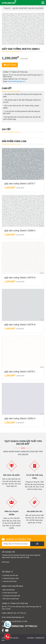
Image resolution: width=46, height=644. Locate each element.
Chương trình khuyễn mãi (12, 596)
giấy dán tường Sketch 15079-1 (20, 372)
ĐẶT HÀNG (10, 65)
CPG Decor (6, 562)
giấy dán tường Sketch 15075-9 (20, 278)
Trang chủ (7, 8)
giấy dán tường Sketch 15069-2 (20, 231)
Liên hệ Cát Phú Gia (10, 581)
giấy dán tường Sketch (20, 8)
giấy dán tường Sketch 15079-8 (20, 325)
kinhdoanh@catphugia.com (17, 81)
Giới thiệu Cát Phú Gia (11, 575)
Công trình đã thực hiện (11, 578)
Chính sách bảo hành (10, 593)
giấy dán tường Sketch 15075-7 (20, 184)
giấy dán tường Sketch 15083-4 (20, 418)
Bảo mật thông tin (9, 590)
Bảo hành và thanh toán (11, 599)
